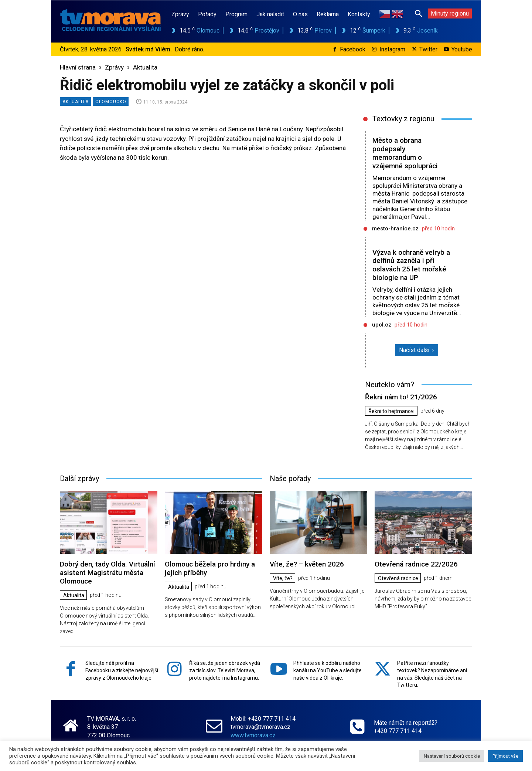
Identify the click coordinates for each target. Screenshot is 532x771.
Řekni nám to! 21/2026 (401, 397)
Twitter (428, 49)
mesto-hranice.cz (395, 229)
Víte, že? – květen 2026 (307, 564)
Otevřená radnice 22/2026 (416, 564)
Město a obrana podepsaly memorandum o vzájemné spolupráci (405, 153)
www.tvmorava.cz (253, 735)
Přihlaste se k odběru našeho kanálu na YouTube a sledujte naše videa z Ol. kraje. (328, 670)
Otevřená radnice (398, 578)
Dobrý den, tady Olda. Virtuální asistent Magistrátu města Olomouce (108, 573)
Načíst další (417, 350)
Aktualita (145, 67)
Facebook (353, 49)
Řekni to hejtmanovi (391, 411)
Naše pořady (290, 479)
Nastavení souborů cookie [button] (452, 756)
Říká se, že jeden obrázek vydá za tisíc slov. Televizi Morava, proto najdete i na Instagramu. (225, 670)
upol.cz (382, 325)
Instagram (392, 49)
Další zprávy (79, 479)
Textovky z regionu (403, 119)
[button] (419, 13)
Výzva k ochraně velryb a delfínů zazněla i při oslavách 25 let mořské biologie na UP (411, 265)
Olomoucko (111, 102)
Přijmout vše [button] (505, 756)
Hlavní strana (78, 67)
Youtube (462, 49)
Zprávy (114, 67)
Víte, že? (283, 578)
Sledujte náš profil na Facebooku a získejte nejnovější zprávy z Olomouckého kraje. (122, 670)
